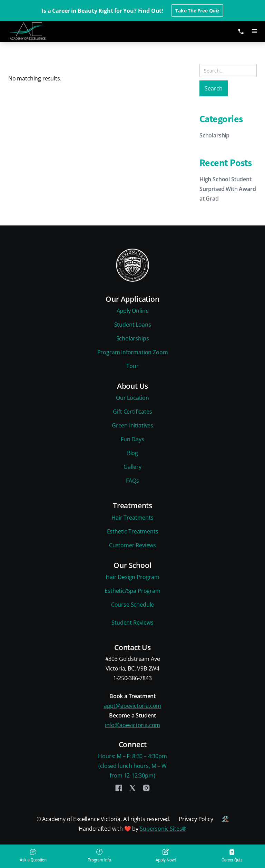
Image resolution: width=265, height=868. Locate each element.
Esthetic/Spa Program (132, 591)
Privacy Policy (196, 819)
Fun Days (132, 439)
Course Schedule (132, 605)
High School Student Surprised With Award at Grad (228, 189)
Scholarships (133, 338)
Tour (132, 366)
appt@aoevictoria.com (132, 706)
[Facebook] (119, 788)
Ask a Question (33, 856)
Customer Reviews (132, 545)
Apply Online (133, 311)
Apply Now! (166, 856)
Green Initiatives (132, 425)
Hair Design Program (132, 577)
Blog (132, 453)
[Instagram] (146, 788)
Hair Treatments (132, 518)
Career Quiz (232, 856)
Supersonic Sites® (163, 829)
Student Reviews (132, 623)
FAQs (132, 481)
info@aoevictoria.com (132, 725)
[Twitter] (132, 788)
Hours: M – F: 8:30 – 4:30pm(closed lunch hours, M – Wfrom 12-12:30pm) (132, 766)
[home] (33, 31)
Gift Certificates (132, 412)
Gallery (132, 467)
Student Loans (133, 325)
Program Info (99, 856)
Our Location (132, 398)
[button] (255, 31)
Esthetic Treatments (133, 531)
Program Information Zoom (133, 352)
